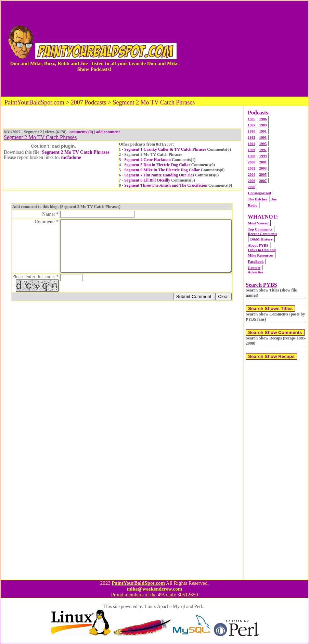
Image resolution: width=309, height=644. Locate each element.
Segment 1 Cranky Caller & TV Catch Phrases (165, 149)
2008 (252, 187)
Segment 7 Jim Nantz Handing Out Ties (159, 175)
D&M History (261, 239)
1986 (263, 119)
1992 (252, 137)
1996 (252, 150)
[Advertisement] (246, 49)
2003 (263, 168)
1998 (252, 156)
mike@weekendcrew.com (155, 589)
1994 (252, 144)
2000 (252, 162)
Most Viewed (258, 223)
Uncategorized (259, 193)
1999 (263, 156)
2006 (252, 181)
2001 (263, 162)
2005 (263, 174)
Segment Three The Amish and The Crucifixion (166, 185)
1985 (252, 119)
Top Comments (260, 229)
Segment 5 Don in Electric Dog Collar (157, 165)
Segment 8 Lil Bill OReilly (147, 180)
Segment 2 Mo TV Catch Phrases (76, 152)
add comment (108, 132)
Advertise (255, 272)
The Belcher (257, 199)
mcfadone (71, 157)
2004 (252, 174)
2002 (252, 168)
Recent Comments (262, 234)
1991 (263, 131)
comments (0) (81, 132)
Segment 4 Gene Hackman (147, 160)
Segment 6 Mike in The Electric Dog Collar (162, 170)
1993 (263, 137)
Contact (254, 268)
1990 (252, 131)
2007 (263, 181)
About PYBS (258, 245)
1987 (252, 125)
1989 (263, 125)
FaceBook (256, 261)
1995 (263, 144)
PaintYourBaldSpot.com (138, 583)
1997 (263, 150)
